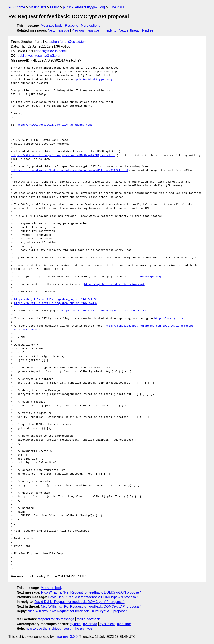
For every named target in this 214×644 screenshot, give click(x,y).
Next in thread (129, 30)
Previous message (85, 30)
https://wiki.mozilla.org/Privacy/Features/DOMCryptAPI (105, 311)
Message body (52, 26)
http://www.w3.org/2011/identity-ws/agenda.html (55, 125)
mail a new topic (89, 619)
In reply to (109, 30)
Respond (72, 26)
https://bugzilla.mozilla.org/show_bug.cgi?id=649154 (56, 300)
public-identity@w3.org (94, 79)
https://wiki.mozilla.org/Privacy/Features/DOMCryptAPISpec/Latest (63, 155)
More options (91, 26)
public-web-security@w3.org (84, 7)
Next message (59, 30)
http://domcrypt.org (145, 277)
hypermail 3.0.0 (66, 637)
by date (75, 624)
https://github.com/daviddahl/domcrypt (114, 284)
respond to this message (56, 619)
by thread (90, 624)
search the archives (78, 628)
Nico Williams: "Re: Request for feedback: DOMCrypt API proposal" (91, 592)
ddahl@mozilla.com (50, 51)
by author (124, 624)
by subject (107, 624)
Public (55, 7)
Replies (148, 30)
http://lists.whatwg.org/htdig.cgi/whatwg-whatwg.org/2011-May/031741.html (70, 170)
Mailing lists (38, 7)
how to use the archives (43, 628)
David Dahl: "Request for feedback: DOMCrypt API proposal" (93, 597)
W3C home (17, 7)
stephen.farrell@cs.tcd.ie (65, 42)
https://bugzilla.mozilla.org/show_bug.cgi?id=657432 (56, 303)
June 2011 (117, 7)
